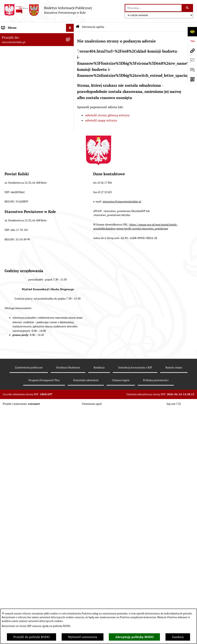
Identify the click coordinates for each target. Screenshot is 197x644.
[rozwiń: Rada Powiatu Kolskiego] (71, 88)
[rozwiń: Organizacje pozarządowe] (71, 128)
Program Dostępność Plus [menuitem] (20, 282)
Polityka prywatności (156, 584)
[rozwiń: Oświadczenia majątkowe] (71, 198)
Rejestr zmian (174, 572)
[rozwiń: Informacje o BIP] (71, 298)
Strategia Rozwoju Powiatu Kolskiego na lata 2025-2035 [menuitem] (33, 70)
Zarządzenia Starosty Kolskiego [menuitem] (24, 206)
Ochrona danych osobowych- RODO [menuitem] (27, 274)
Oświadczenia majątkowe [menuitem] (20, 198)
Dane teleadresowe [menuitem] (15, 52)
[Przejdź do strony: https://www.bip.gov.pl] (192, 41)
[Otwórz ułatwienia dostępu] (192, 32)
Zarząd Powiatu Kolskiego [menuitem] (20, 96)
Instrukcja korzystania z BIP (135, 572)
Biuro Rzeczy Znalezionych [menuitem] (21, 266)
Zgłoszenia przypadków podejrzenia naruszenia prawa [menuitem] (27, 316)
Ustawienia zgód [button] (92, 608)
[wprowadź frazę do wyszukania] (153, 8)
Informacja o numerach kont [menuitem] (22, 112)
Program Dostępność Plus (44, 584)
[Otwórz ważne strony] (192, 60)
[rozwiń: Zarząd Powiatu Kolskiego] (71, 96)
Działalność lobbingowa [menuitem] (19, 290)
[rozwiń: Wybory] (71, 80)
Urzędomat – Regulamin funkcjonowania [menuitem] (30, 156)
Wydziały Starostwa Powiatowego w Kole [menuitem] (30, 164)
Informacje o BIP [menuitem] (14, 298)
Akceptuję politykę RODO (134, 637)
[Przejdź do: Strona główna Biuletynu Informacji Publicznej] (78, 27)
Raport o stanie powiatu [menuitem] (19, 136)
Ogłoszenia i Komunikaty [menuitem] (19, 44)
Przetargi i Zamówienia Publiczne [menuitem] (26, 120)
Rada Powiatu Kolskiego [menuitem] (18, 88)
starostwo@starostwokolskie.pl (122, 406)
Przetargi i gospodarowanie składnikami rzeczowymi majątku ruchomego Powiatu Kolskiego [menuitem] (31, 177)
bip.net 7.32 (174, 608)
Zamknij (178, 637)
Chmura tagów (121, 584)
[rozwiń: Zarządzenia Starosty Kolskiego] (71, 206)
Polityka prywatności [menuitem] (16, 306)
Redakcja (99, 572)
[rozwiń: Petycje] (71, 250)
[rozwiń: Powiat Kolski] (71, 60)
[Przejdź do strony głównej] (48, 10)
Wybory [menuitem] (7, 80)
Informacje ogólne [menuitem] (15, 36)
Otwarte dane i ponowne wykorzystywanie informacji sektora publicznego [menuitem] (32, 240)
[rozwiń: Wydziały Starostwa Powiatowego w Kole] (71, 164)
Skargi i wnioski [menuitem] (13, 221)
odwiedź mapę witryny (101, 120)
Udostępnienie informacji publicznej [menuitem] (28, 229)
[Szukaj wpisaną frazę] (188, 8)
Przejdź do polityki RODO (32, 637)
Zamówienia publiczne (29, 572)
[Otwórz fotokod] (192, 79)
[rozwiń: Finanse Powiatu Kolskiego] (71, 104)
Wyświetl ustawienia (83, 637)
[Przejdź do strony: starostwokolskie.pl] (192, 51)
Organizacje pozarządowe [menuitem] (20, 128)
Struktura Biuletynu (68, 572)
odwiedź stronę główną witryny (107, 115)
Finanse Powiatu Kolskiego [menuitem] (21, 104)
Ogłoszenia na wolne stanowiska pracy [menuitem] (29, 190)
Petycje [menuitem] (7, 250)
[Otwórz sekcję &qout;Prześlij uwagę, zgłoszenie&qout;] (192, 70)
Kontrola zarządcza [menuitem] (15, 258)
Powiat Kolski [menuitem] (11, 59)
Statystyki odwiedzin (86, 584)
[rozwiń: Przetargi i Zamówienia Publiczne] (71, 120)
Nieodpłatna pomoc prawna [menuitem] (21, 214)
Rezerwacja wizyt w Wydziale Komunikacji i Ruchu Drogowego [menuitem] (32, 146)
